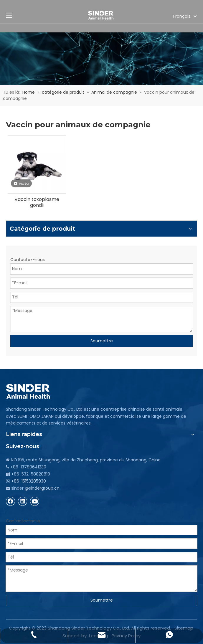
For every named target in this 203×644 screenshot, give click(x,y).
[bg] (101, 59)
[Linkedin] (23, 501)
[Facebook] (11, 501)
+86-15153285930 (29, 481)
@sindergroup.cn (42, 488)
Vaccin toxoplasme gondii (37, 202)
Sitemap (184, 628)
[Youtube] (35, 501)
